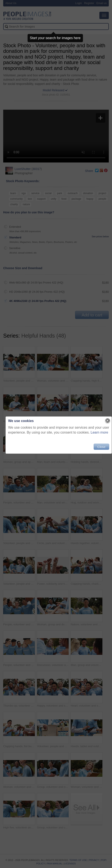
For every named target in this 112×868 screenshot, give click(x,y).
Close (99, 448)
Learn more (97, 434)
